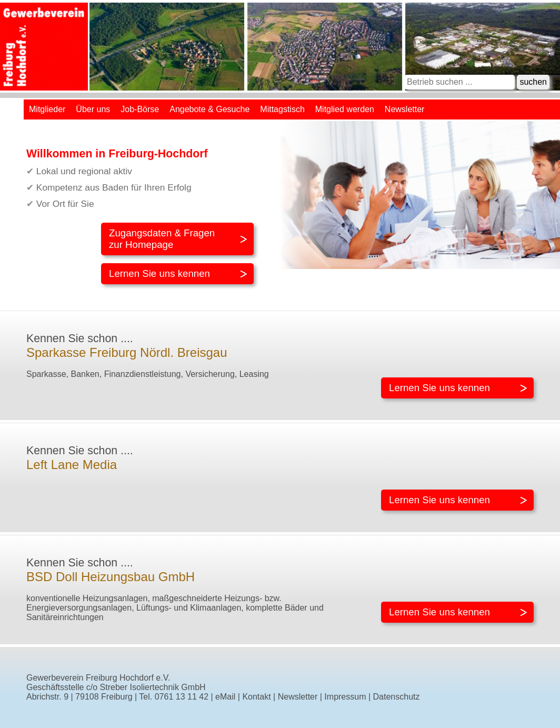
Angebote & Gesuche (209, 109)
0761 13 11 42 (182, 697)
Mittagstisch (282, 109)
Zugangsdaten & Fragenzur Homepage (162, 239)
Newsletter (405, 109)
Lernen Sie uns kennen (159, 273)
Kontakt (256, 697)
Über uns (93, 109)
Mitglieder (47, 109)
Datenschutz (397, 697)
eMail (225, 697)
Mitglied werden (345, 109)
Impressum (345, 697)
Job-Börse (140, 109)
